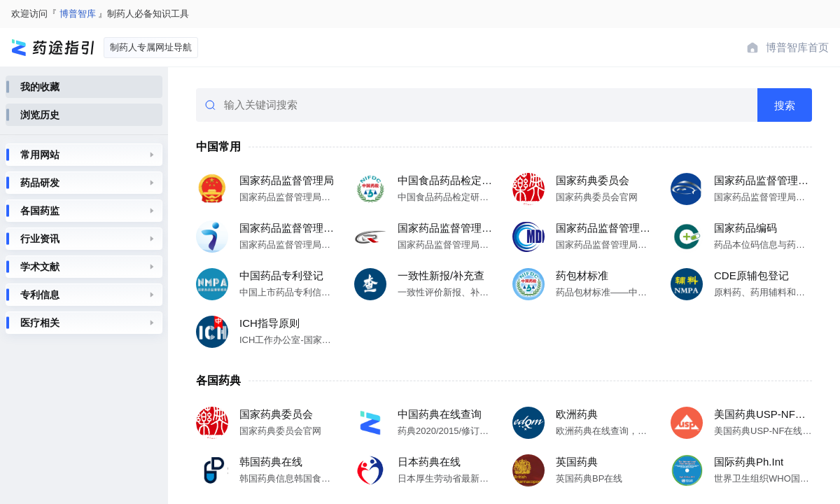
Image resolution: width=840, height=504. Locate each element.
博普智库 (78, 14)
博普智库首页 (797, 47)
